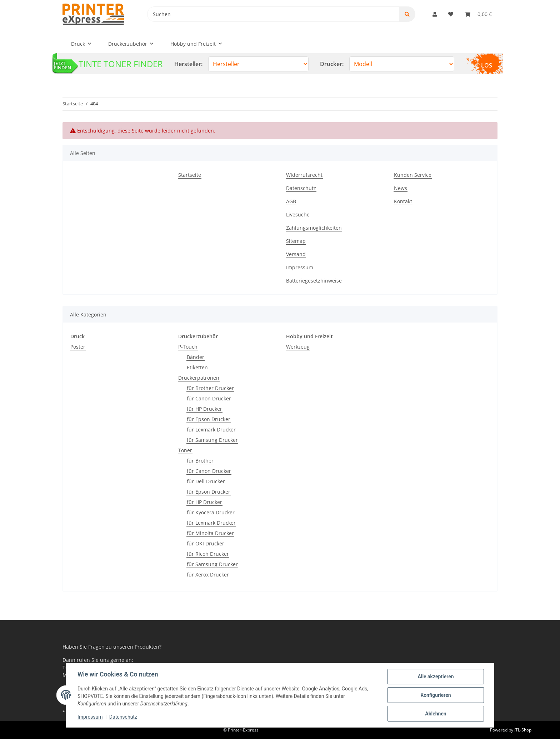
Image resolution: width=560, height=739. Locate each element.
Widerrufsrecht (304, 175)
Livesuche (298, 214)
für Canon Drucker (209, 398)
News (401, 188)
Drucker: (332, 64)
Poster (78, 347)
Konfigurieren (436, 695)
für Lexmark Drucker (211, 430)
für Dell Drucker (206, 481)
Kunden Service (413, 175)
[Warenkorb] (478, 14)
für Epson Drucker (209, 419)
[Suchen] (273, 14)
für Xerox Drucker (208, 575)
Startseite (190, 175)
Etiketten (197, 367)
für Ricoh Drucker (208, 554)
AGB (291, 201)
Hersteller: (188, 64)
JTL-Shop (523, 730)
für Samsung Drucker (212, 440)
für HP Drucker (204, 409)
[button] (435, 14)
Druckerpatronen (199, 378)
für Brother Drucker (210, 388)
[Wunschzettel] (451, 14)
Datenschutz (301, 188)
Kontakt (403, 201)
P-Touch (188, 347)
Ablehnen (436, 714)
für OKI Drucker (206, 543)
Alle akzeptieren (436, 676)
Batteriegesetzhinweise (314, 281)
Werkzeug (298, 347)
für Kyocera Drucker (211, 512)
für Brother (200, 461)
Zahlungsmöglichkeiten (314, 228)
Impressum (300, 267)
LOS (487, 65)
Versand (296, 254)
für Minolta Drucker (210, 533)
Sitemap (296, 241)
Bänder (196, 357)
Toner (185, 450)
